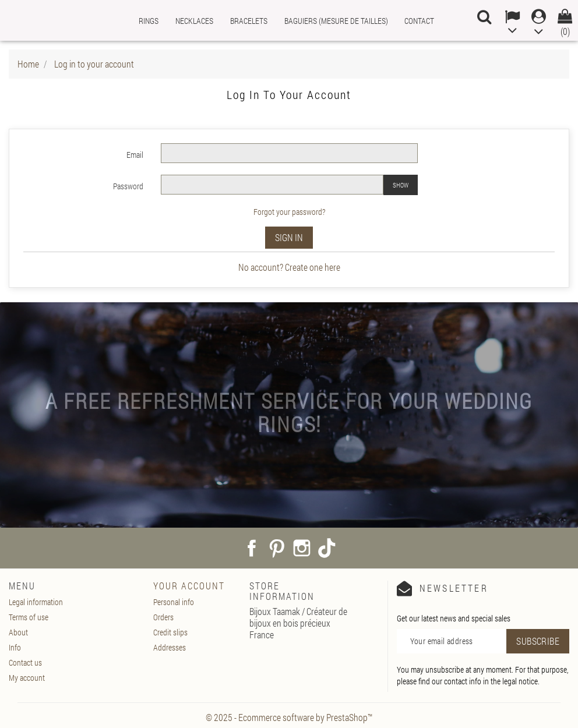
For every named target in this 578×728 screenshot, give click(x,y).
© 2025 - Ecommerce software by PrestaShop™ (289, 717)
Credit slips (170, 632)
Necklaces (194, 21)
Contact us (25, 662)
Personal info (174, 602)
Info (15, 647)
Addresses (170, 647)
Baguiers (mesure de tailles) (336, 21)
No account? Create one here (289, 267)
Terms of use (29, 617)
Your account (189, 586)
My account (27, 678)
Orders (163, 617)
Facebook (252, 548)
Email (135, 155)
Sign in (289, 237)
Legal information (36, 602)
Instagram (302, 548)
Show (401, 185)
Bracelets (249, 21)
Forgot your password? (289, 212)
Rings (149, 21)
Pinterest (277, 548)
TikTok (327, 548)
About (18, 632)
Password (128, 186)
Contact (419, 21)
